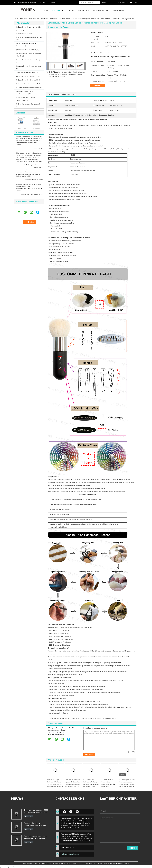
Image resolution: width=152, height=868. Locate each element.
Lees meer (28, 816)
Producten (56, 10)
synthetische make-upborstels (26, 50)
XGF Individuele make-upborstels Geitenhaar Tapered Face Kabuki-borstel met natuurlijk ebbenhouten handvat (73, 784)
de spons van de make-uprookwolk (27, 88)
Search (104, 3)
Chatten (99, 86)
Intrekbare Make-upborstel (61, 718)
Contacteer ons (119, 10)
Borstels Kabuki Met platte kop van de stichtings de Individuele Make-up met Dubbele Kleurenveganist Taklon (67, 74)
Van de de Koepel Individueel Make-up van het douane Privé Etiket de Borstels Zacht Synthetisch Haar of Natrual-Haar (55, 785)
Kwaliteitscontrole (100, 10)
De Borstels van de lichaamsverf (27, 76)
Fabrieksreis (84, 10)
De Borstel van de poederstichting (82, 718)
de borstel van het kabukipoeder (106, 718)
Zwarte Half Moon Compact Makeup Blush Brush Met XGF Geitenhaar (109, 783)
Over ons (70, 10)
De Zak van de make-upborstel (26, 84)
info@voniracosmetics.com (27, 3)
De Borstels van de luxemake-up (27, 27)
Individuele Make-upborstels (38, 19)
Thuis (46, 10)
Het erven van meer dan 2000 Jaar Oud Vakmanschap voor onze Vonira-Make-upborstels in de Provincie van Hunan (37, 811)
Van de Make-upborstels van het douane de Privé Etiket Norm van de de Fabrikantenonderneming (36, 837)
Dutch (136, 3)
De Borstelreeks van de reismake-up (28, 60)
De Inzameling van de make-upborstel (28, 66)
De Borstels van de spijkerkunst (26, 80)
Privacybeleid (27, 863)
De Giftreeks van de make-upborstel (28, 104)
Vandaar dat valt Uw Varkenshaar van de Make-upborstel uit (35, 824)
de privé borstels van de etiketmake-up (29, 37)
